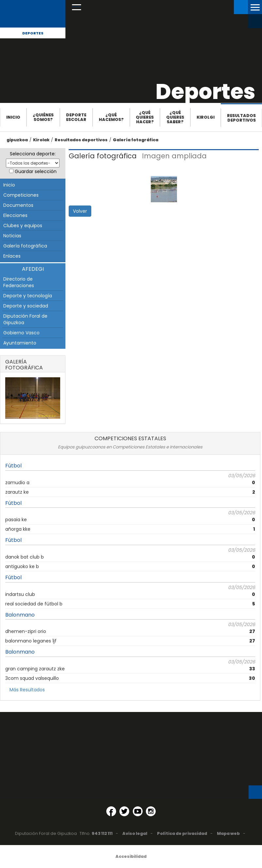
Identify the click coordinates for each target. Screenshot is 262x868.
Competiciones (21, 195)
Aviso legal (135, 833)
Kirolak (41, 140)
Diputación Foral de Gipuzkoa (25, 319)
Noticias (12, 236)
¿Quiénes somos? (43, 117)
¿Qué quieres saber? (175, 117)
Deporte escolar (76, 117)
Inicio (13, 117)
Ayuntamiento (20, 343)
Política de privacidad (182, 833)
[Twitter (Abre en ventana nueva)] (124, 811)
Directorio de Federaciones (19, 282)
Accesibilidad (131, 856)
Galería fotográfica (136, 140)
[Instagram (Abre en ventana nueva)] (151, 811)
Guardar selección (36, 171)
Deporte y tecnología (28, 296)
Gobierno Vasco (21, 333)
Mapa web (228, 833)
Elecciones (15, 215)
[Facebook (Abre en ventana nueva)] (111, 811)
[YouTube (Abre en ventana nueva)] (138, 811)
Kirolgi (206, 117)
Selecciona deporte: (33, 154)
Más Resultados (27, 690)
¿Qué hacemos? (111, 117)
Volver (80, 211)
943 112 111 (102, 833)
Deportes (33, 33)
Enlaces (12, 256)
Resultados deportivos (241, 118)
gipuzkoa (17, 140)
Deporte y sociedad (26, 306)
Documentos (18, 205)
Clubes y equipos (23, 226)
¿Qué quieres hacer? (145, 117)
